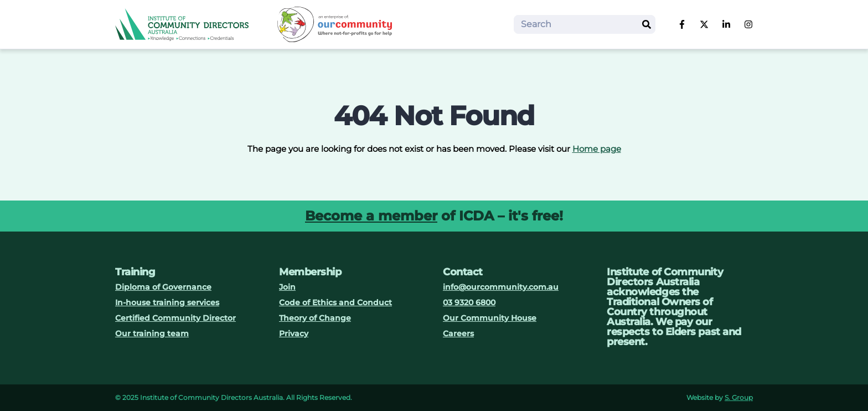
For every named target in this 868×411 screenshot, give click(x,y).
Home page (597, 149)
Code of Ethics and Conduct (335, 302)
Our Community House (490, 318)
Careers (458, 333)
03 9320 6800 (469, 302)
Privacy (294, 333)
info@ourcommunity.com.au (501, 287)
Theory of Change (315, 318)
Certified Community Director (175, 318)
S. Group (739, 397)
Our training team (152, 333)
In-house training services (167, 302)
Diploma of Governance (163, 287)
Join (287, 287)
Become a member (371, 216)
